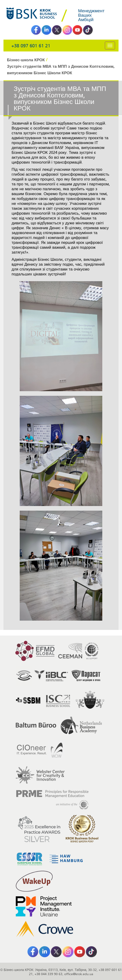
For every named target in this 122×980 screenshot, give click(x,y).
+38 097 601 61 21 (31, 46)
